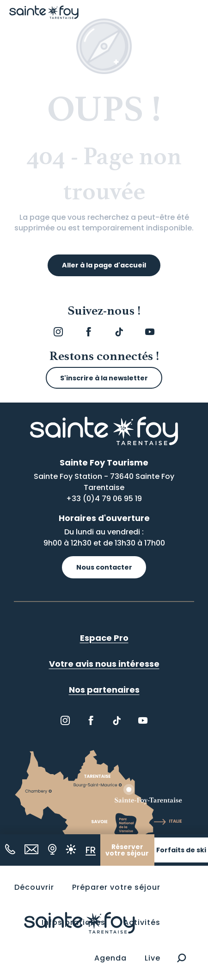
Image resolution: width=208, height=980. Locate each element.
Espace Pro (104, 638)
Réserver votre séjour (127, 850)
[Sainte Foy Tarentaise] (44, 12)
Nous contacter (104, 567)
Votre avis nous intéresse (104, 664)
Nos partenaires (104, 690)
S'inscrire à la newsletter (104, 378)
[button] (181, 958)
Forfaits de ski (181, 850)
